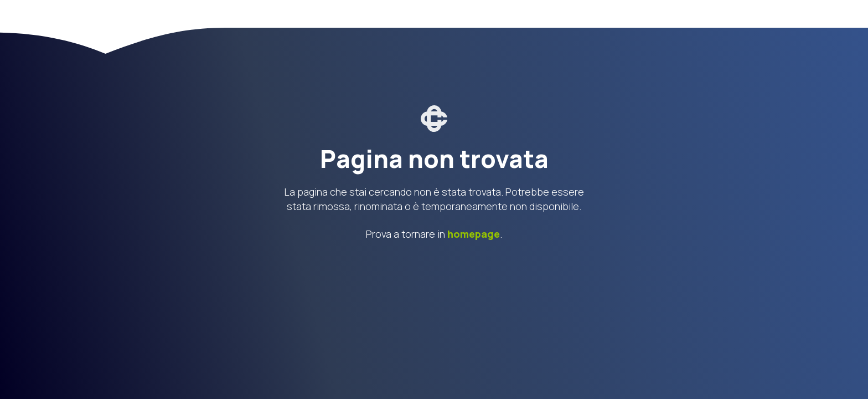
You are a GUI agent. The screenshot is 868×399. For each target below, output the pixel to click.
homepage (474, 234)
